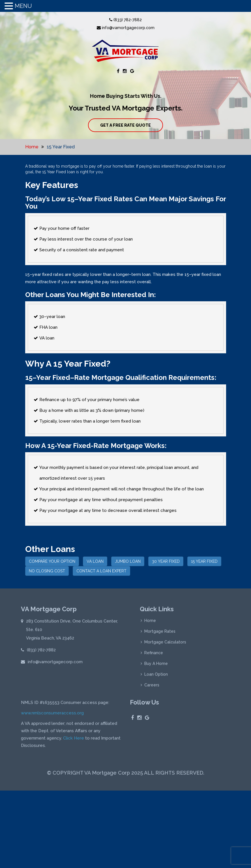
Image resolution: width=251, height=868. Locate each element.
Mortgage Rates (160, 633)
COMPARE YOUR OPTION (52, 561)
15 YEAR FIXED (204, 561)
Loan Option (156, 676)
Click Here (74, 739)
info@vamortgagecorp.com (126, 28)
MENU (23, 6)
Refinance (154, 654)
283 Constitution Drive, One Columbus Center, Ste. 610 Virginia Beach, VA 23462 (72, 631)
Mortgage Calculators (165, 643)
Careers (152, 686)
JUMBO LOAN (128, 561)
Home (32, 147)
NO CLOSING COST (47, 571)
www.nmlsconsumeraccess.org (52, 714)
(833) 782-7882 (126, 20)
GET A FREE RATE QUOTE (126, 125)
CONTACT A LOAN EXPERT (101, 571)
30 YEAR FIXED (166, 561)
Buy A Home (156, 665)
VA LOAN (95, 561)
